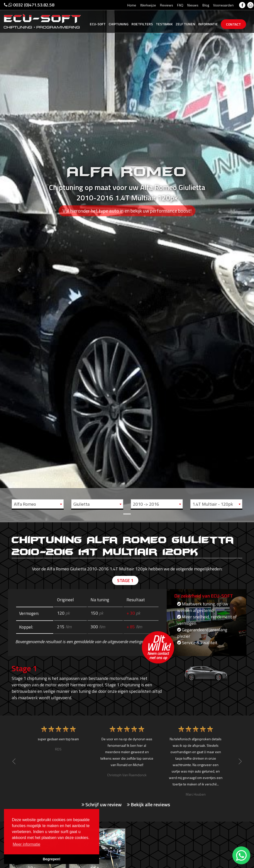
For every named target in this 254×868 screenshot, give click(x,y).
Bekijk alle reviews (149, 805)
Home (132, 5)
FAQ (180, 5)
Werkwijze (148, 5)
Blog (206, 5)
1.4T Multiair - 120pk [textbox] (213, 504)
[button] (19, 260)
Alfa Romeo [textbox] (25, 504)
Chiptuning (119, 24)
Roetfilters (142, 24)
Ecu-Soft (98, 24)
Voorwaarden (223, 5)
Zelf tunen (185, 24)
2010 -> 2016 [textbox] (146, 504)
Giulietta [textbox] (81, 504)
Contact (233, 24)
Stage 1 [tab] (125, 580)
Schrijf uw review (102, 805)
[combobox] (38, 504)
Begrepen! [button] (51, 859)
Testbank (164, 24)
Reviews (167, 5)
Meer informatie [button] (26, 844)
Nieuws (193, 5)
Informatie (208, 24)
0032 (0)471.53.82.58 (29, 5)
